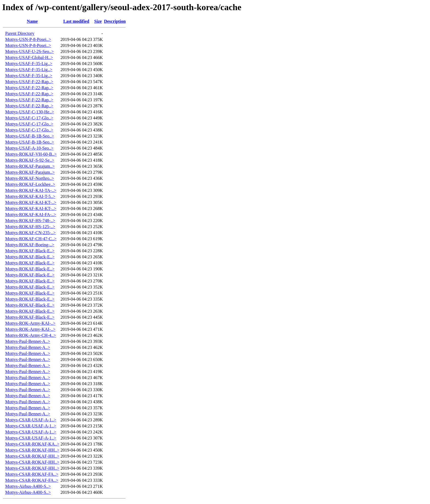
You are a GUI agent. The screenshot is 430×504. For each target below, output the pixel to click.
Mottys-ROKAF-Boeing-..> (30, 245)
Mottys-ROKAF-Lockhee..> (30, 184)
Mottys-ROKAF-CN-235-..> (30, 233)
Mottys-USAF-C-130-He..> (30, 112)
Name (32, 21)
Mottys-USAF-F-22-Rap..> (29, 82)
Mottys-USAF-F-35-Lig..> (29, 64)
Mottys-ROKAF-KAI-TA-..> (31, 190)
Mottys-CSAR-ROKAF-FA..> (32, 474)
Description (115, 21)
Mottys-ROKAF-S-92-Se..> (30, 160)
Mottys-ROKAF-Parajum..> (30, 166)
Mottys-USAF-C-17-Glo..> (29, 118)
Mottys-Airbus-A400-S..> (28, 486)
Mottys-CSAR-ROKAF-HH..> (32, 450)
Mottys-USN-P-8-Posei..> (28, 39)
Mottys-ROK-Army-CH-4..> (31, 335)
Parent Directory (20, 33)
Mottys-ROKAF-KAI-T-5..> (30, 196)
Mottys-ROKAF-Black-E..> (30, 251)
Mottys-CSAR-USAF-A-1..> (31, 420)
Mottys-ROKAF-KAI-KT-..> (31, 202)
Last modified (76, 21)
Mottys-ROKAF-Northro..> (30, 178)
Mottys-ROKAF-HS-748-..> (30, 221)
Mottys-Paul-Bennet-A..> (28, 341)
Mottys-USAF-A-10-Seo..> (29, 148)
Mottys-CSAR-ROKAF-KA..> (32, 444)
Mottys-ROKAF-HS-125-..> (30, 227)
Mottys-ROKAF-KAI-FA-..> (31, 215)
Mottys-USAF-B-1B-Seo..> (30, 136)
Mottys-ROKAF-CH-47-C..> (31, 239)
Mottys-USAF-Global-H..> (29, 58)
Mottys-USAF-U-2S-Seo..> (29, 51)
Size (98, 21)
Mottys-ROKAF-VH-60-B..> (31, 154)
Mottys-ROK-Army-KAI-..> (30, 323)
